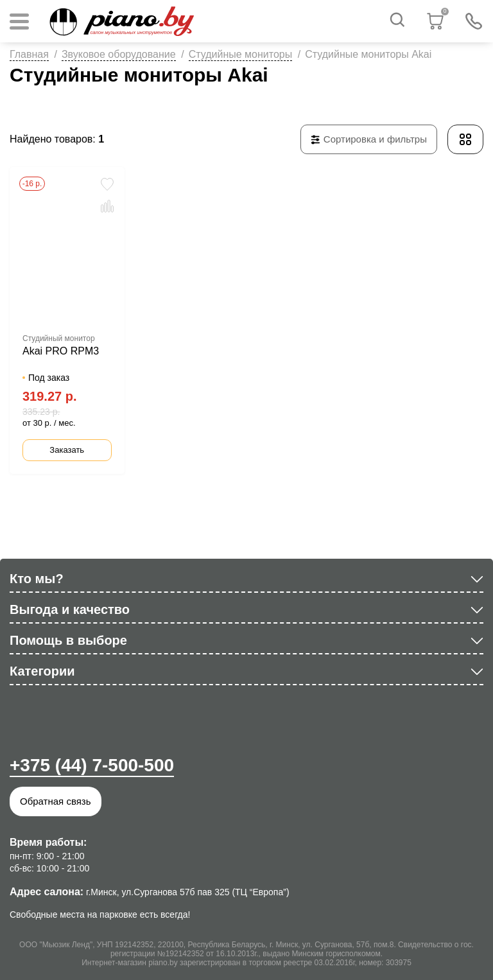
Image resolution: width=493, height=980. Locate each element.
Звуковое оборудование (119, 54)
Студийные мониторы (241, 54)
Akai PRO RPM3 (61, 351)
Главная (29, 54)
